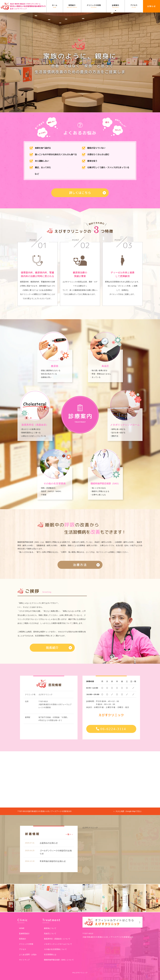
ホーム (55, 6)
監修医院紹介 (24, 934)
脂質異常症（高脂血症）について (57, 939)
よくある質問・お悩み (28, 955)
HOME (22, 928)
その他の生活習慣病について (55, 949)
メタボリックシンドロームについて (58, 944)
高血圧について (50, 934)
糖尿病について (50, 928)
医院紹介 (72, 6)
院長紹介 (23, 939)
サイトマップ (24, 960)
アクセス (134, 6)
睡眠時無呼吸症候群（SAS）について (59, 960)
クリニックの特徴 (94, 6)
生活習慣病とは (50, 955)
